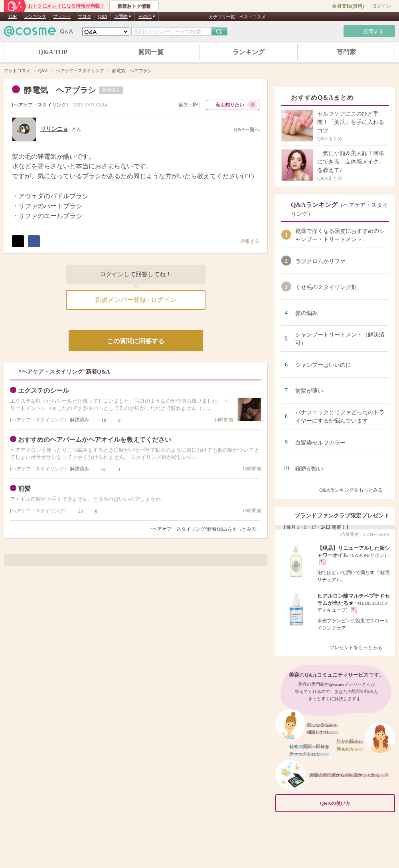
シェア (34, 241)
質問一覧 (151, 52)
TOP (12, 16)
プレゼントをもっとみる (359, 648)
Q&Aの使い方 (355, 803)
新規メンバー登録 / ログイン (136, 300)
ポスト (18, 241)
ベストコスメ (253, 17)
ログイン (381, 6)
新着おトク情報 (134, 6)
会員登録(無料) (348, 6)
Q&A (103, 16)
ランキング (35, 16)
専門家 (346, 52)
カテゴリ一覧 (222, 17)
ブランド (62, 16)
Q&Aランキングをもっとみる (354, 490)
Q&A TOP (53, 52)
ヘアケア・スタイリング (40, 105)
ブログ (84, 16)
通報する (246, 241)
